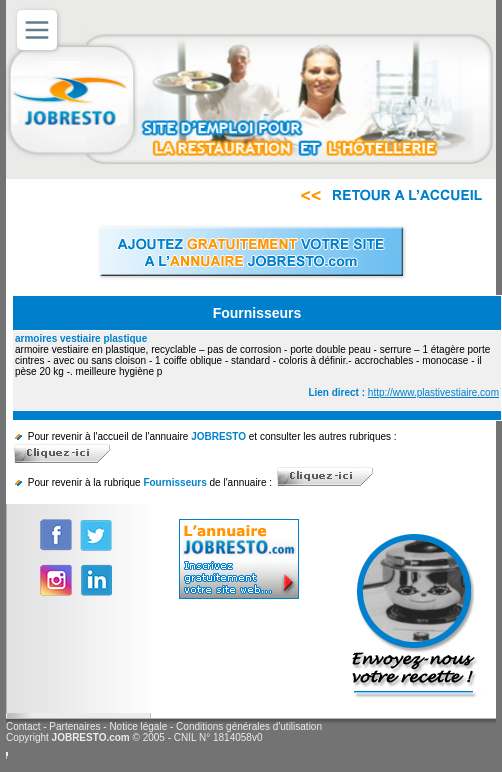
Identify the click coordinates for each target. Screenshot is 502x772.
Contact (23, 726)
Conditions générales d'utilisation (249, 726)
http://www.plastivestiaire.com (433, 392)
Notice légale (138, 726)
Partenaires (74, 726)
